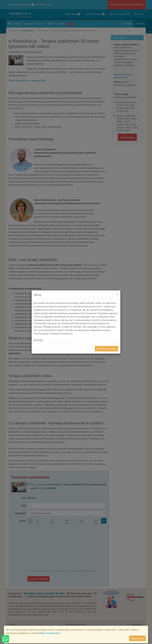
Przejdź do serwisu (107, 349)
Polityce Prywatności (49, 633)
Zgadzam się (137, 638)
